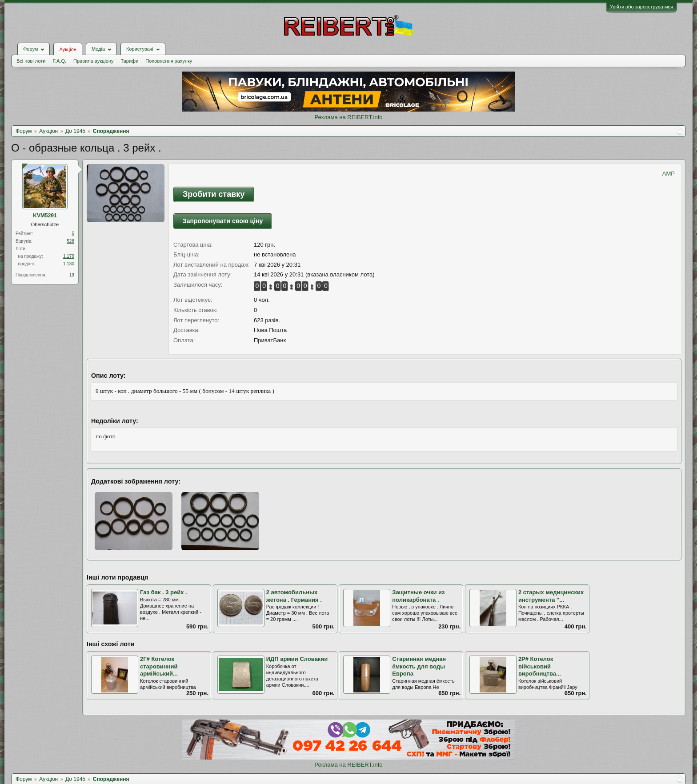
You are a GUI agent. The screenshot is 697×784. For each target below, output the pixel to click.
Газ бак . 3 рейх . (164, 592)
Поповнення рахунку (169, 61)
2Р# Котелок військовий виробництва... (540, 666)
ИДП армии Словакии (297, 659)
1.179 (69, 256)
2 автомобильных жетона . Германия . (294, 596)
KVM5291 (45, 216)
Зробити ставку (214, 194)
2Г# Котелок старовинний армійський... (159, 666)
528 (70, 241)
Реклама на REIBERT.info (348, 117)
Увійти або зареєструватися (641, 7)
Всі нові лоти (31, 61)
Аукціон (68, 49)
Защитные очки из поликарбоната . (418, 596)
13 (72, 275)
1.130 (69, 264)
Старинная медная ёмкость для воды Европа (419, 666)
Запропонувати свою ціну (223, 221)
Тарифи (130, 61)
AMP (669, 174)
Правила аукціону (93, 61)
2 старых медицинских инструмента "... (551, 596)
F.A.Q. (59, 61)
